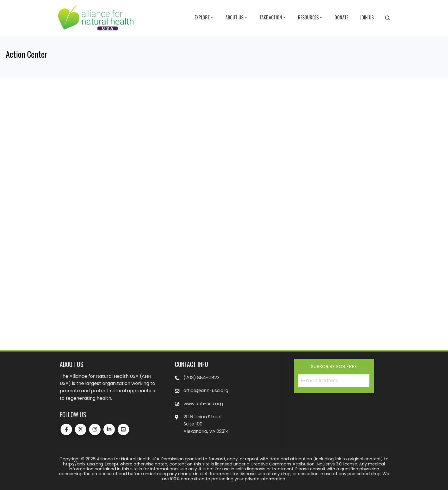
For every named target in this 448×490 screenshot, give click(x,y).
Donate (341, 17)
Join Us (367, 17)
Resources (311, 18)
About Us (237, 18)
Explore (204, 18)
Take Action (273, 18)
